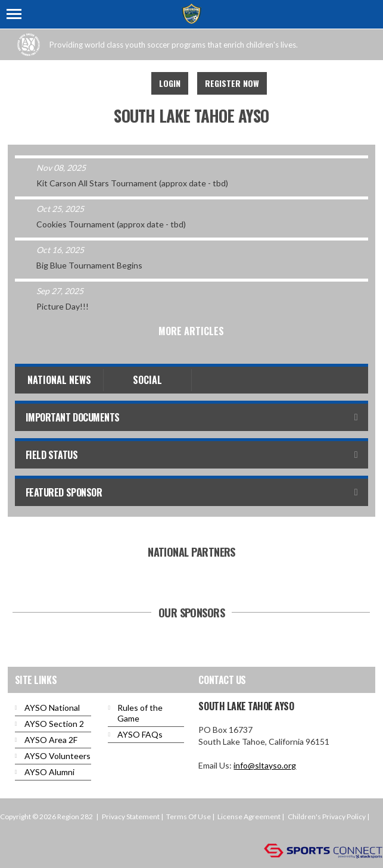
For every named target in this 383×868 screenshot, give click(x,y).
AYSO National (52, 708)
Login (170, 83)
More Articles (191, 331)
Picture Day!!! (63, 306)
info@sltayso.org (265, 765)
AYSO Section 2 (54, 724)
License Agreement (249, 817)
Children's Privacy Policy (327, 817)
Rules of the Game (140, 713)
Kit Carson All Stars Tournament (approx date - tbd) (132, 183)
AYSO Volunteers (57, 756)
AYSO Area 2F (51, 740)
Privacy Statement (131, 817)
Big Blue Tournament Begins (89, 265)
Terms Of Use (189, 817)
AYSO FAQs (140, 734)
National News (59, 380)
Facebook (126, 83)
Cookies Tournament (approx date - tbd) (111, 224)
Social (147, 380)
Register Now (232, 83)
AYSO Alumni (49, 772)
